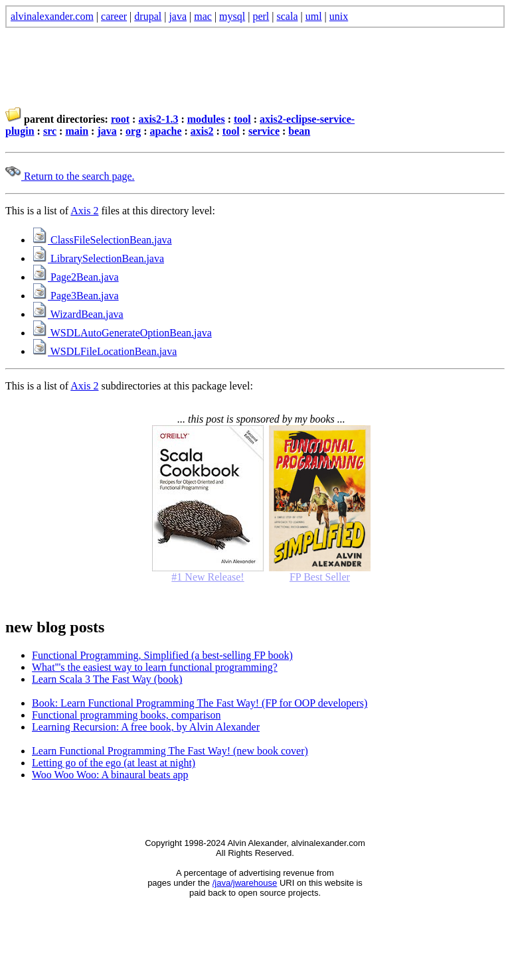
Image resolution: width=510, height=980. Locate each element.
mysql (232, 16)
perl (261, 16)
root (120, 119)
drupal (148, 16)
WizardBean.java (78, 314)
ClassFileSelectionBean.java (102, 240)
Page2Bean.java (75, 277)
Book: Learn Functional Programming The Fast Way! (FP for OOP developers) (200, 703)
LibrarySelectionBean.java (98, 258)
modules (206, 119)
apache (165, 131)
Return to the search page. (70, 176)
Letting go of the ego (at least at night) (114, 763)
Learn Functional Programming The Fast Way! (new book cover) (170, 751)
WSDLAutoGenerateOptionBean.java (122, 333)
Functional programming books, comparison (126, 715)
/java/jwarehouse (245, 883)
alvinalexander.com (52, 16)
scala (288, 16)
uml (314, 16)
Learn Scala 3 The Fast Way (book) (107, 679)
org (133, 131)
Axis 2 (84, 211)
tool (242, 119)
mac (203, 16)
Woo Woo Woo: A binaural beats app (110, 775)
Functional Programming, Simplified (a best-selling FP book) (162, 655)
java (178, 16)
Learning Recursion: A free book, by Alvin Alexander (146, 727)
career (114, 16)
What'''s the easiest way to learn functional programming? (155, 667)
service (264, 131)
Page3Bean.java (75, 296)
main (77, 131)
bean (299, 131)
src (50, 131)
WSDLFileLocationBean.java (104, 351)
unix (339, 16)
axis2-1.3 (158, 119)
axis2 (202, 131)
